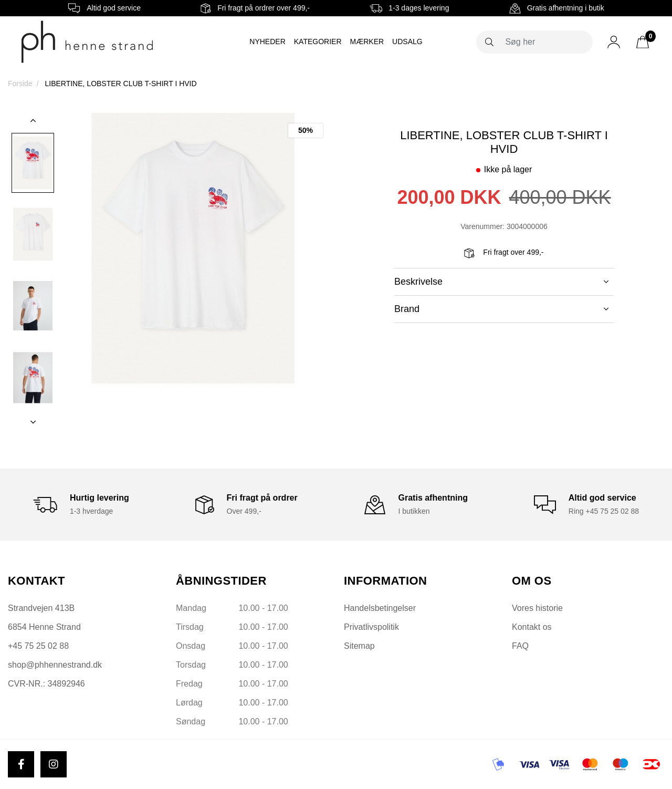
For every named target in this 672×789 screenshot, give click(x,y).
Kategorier (318, 41)
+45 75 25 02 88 (38, 646)
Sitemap (359, 646)
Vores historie (537, 608)
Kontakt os (532, 627)
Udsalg (407, 41)
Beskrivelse (501, 282)
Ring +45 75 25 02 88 (604, 511)
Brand (501, 309)
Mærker (367, 41)
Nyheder (267, 41)
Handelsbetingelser (380, 608)
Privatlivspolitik (371, 627)
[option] (33, 163)
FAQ (520, 646)
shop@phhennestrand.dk (55, 665)
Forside (20, 84)
